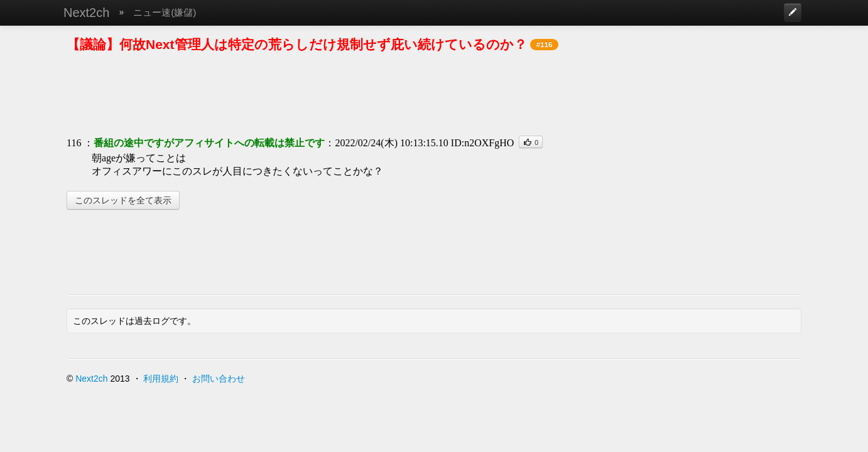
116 (74, 143)
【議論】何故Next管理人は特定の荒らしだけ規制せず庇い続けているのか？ (297, 44)
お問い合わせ (219, 379)
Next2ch (86, 13)
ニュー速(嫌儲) (165, 12)
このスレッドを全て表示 (123, 200)
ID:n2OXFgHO (482, 143)
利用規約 (161, 379)
